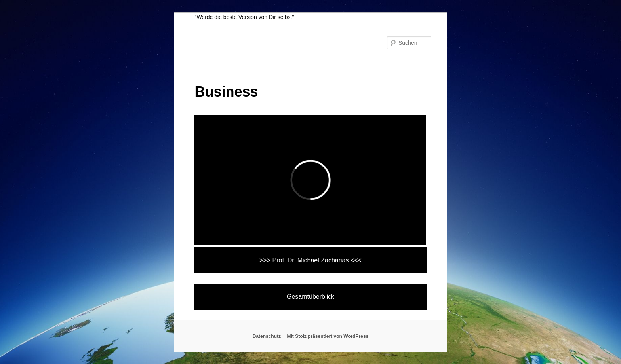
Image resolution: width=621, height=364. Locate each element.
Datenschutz (267, 336)
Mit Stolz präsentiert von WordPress (328, 336)
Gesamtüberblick (310, 297)
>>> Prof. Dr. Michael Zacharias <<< (310, 260)
